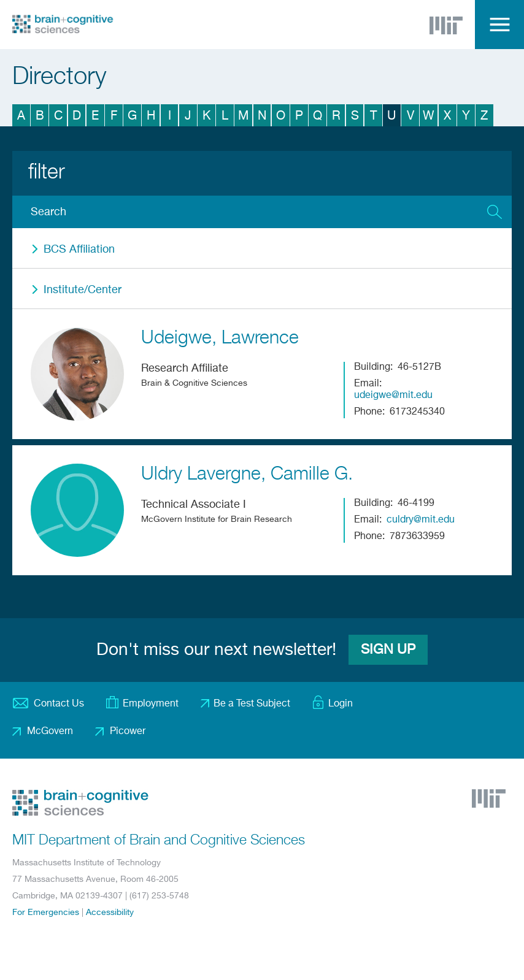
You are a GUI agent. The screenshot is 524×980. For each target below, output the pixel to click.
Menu (499, 25)
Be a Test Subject (252, 704)
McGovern (50, 732)
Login (341, 704)
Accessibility (110, 913)
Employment (151, 704)
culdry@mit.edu (421, 520)
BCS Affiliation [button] (79, 250)
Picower (128, 732)
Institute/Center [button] (83, 290)
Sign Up (388, 650)
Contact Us (59, 704)
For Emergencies (46, 913)
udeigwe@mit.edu (393, 396)
